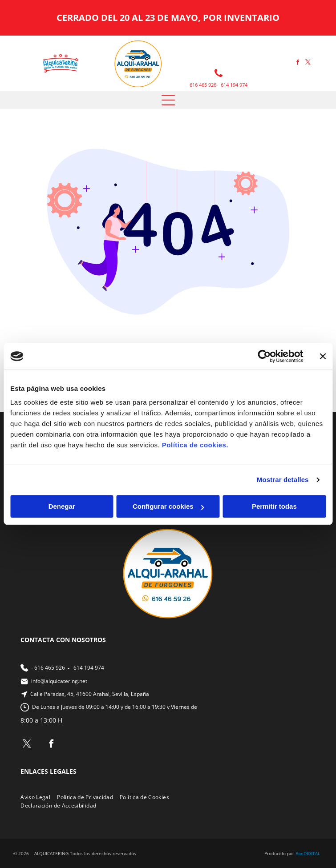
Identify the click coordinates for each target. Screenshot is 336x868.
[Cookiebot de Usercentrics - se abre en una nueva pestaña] (264, 356)
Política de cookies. (195, 445)
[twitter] (308, 63)
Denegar (62, 507)
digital (312, 853)
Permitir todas (274, 507)
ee (301, 853)
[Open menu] (168, 100)
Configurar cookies (168, 507)
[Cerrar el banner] (323, 356)
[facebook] (298, 63)
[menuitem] (39, 797)
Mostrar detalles (283, 480)
